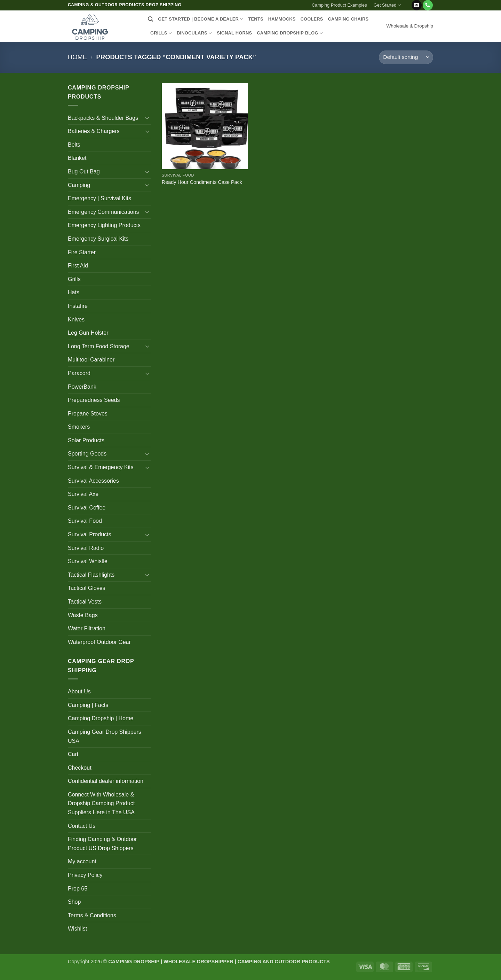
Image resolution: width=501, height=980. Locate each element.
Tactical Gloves (87, 588)
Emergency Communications (104, 212)
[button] (408, 2)
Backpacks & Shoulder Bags (103, 118)
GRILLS (161, 33)
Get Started (387, 5)
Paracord (79, 373)
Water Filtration (87, 628)
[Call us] (428, 5)
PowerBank (82, 387)
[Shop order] (406, 57)
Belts (74, 145)
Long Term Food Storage (99, 346)
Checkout (80, 768)
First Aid (78, 266)
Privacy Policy (85, 875)
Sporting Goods (87, 454)
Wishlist (77, 929)
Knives (76, 320)
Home (77, 57)
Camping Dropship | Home (101, 718)
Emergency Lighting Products (104, 225)
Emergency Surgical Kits (98, 239)
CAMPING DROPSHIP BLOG (290, 33)
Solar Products (86, 440)
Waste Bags (83, 615)
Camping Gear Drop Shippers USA (105, 736)
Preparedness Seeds (94, 400)
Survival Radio (86, 548)
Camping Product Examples (339, 5)
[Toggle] (147, 118)
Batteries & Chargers (94, 131)
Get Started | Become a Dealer (201, 19)
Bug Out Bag (84, 172)
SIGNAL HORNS (234, 33)
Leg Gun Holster (88, 333)
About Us (79, 691)
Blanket (77, 158)
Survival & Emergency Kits (101, 467)
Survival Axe (83, 494)
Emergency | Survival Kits (100, 198)
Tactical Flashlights (91, 575)
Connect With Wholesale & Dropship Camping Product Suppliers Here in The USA (101, 803)
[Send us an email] (417, 5)
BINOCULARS (194, 33)
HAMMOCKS (282, 19)
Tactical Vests (85, 602)
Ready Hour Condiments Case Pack (202, 182)
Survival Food (85, 521)
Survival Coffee (87, 508)
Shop (74, 902)
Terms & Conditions (92, 915)
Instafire (78, 306)
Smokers (79, 427)
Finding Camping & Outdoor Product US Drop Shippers (102, 844)
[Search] (150, 19)
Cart (73, 754)
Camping (79, 185)
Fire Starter (82, 252)
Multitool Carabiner (91, 360)
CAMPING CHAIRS (348, 19)
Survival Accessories (93, 481)
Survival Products (90, 534)
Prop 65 (78, 889)
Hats (74, 292)
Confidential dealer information (106, 781)
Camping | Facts (88, 705)
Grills (74, 279)
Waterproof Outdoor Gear (99, 642)
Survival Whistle (88, 561)
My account (82, 861)
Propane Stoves (88, 414)
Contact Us (82, 826)
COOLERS (312, 19)
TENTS (256, 19)
